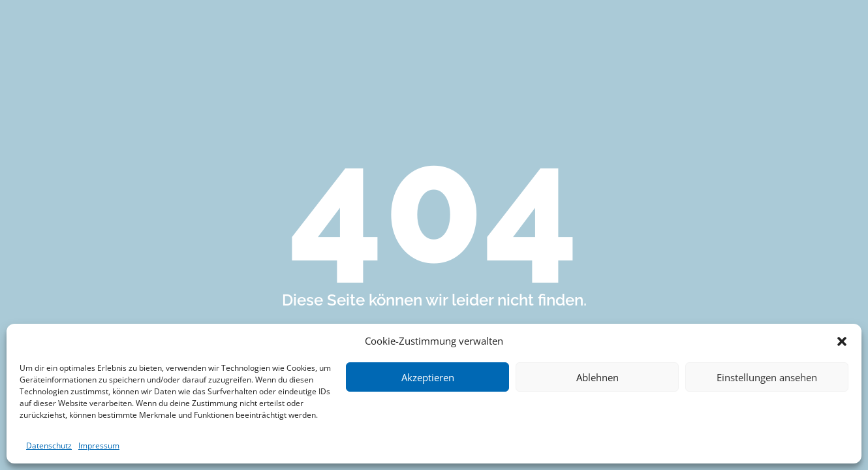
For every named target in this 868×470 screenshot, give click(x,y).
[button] (842, 341)
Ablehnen (597, 377)
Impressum (99, 446)
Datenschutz (49, 446)
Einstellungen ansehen (767, 377)
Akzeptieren (428, 377)
